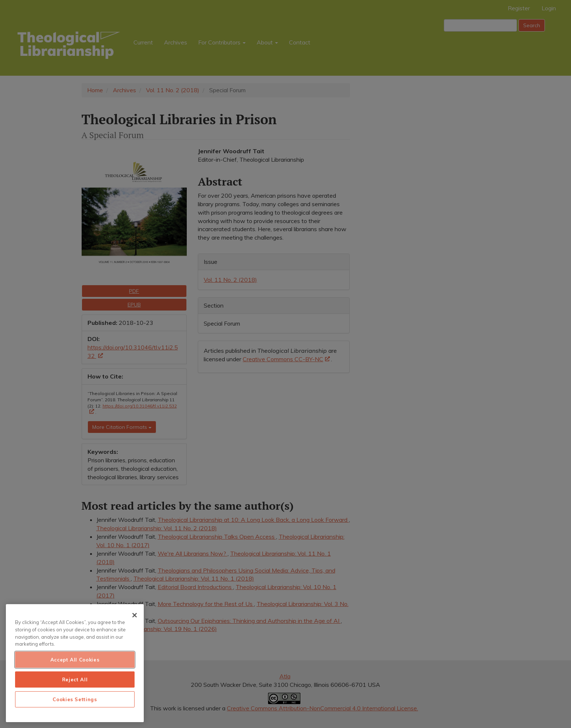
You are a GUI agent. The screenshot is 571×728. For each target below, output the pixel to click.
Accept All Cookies (75, 660)
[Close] (135, 615)
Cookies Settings (75, 699)
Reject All (75, 679)
